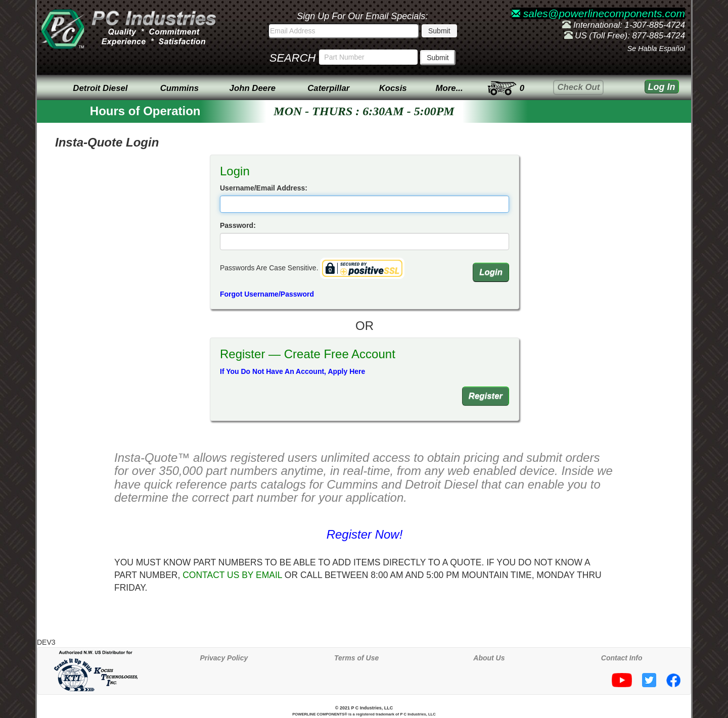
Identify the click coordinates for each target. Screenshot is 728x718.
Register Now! (365, 534)
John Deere (253, 88)
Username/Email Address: (264, 188)
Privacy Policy (224, 658)
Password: (238, 225)
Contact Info (622, 658)
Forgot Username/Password (267, 294)
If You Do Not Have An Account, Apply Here (292, 371)
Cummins (179, 88)
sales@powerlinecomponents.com (598, 13)
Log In (662, 87)
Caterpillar (328, 88)
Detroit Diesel (100, 88)
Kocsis (393, 88)
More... (449, 88)
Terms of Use (356, 658)
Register (486, 396)
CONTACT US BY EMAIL (232, 575)
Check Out (578, 87)
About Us (489, 658)
